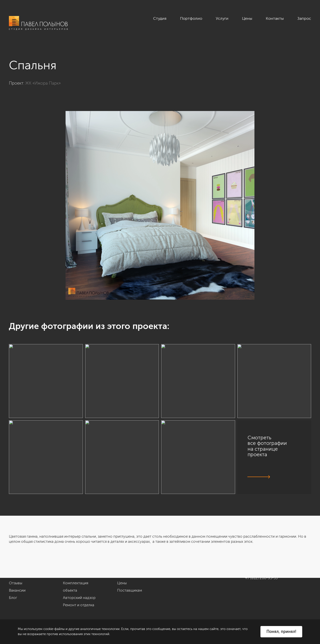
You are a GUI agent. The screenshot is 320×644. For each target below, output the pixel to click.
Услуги (222, 18)
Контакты (275, 18)
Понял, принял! (281, 632)
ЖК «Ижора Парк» (43, 83)
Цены (247, 18)
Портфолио (191, 18)
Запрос (304, 18)
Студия (160, 18)
